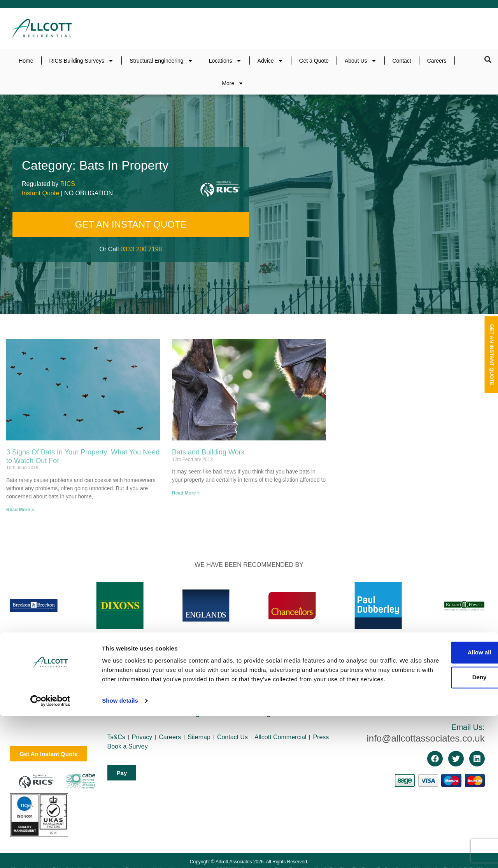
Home (26, 61)
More (233, 83)
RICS (68, 184)
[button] (488, 60)
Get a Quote (314, 61)
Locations (225, 61)
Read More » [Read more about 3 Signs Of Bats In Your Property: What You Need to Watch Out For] (20, 510)
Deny (433, 820)
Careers (437, 61)
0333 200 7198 (141, 249)
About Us (361, 61)
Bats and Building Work (208, 452)
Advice (270, 61)
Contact (402, 61)
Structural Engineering (161, 61)
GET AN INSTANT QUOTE (131, 224)
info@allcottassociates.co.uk (425, 738)
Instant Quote (40, 193)
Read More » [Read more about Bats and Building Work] (186, 493)
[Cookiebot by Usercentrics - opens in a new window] (50, 853)
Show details (120, 853)
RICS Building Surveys (82, 61)
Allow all (433, 795)
